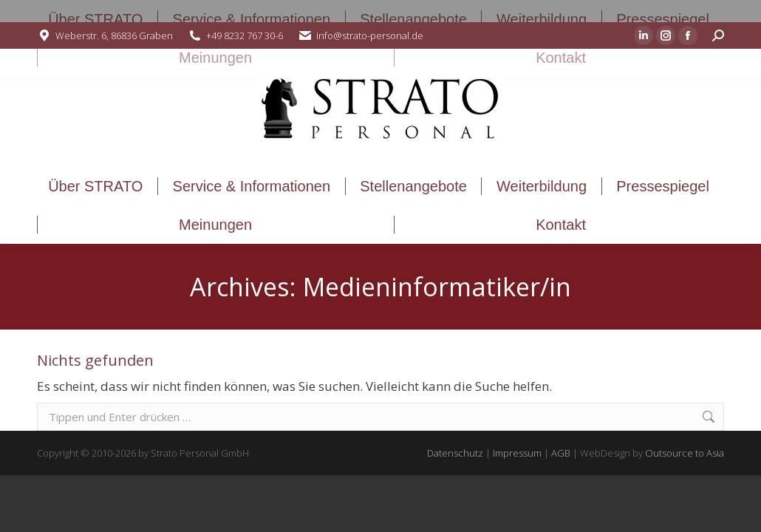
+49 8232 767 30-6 (245, 35)
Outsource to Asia (685, 453)
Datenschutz (455, 453)
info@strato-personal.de (370, 35)
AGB (561, 453)
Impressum (517, 453)
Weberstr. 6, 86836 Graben (114, 35)
